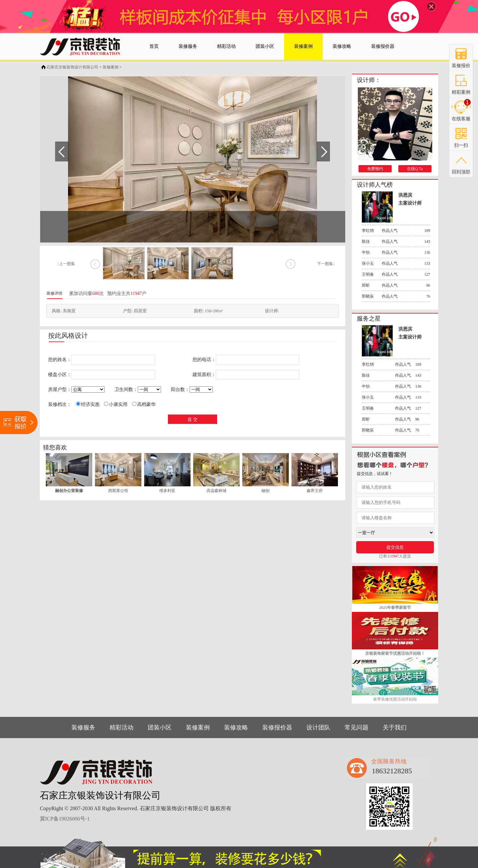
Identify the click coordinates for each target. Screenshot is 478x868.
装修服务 (83, 727)
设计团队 (318, 727)
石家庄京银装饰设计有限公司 (72, 67)
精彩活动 (121, 727)
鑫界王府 (315, 491)
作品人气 (396, 230)
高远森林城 (216, 491)
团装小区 (160, 727)
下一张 (290, 264)
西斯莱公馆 (118, 491)
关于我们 (395, 727)
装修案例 (111, 67)
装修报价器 (277, 727)
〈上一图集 (65, 264)
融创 (266, 491)
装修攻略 (236, 727)
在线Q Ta (415, 169)
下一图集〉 (327, 264)
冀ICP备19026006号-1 (65, 819)
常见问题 (357, 727)
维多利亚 (167, 491)
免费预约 (375, 169)
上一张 (95, 264)
